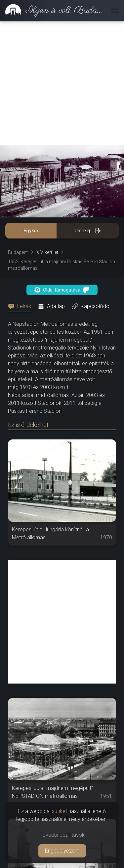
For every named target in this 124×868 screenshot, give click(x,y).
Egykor (31, 231)
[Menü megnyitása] (115, 11)
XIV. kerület (47, 252)
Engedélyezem (62, 851)
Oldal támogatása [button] (62, 290)
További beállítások (62, 835)
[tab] (21, 306)
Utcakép (88, 231)
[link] (53, 11)
